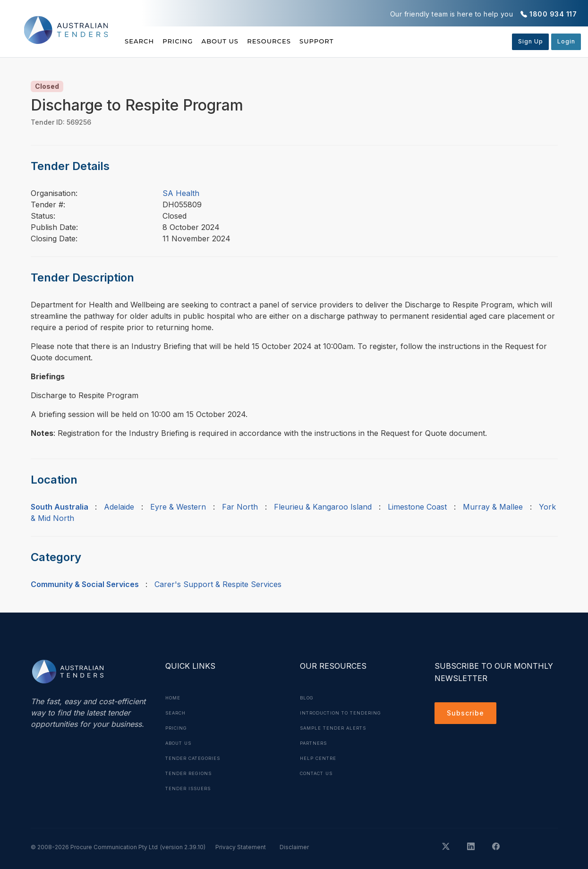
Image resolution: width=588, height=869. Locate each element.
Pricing (189, 41)
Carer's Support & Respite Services (218, 584)
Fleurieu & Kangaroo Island (323, 507)
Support (361, 41)
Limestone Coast (417, 507)
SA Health (181, 193)
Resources (302, 41)
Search (140, 41)
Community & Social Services (85, 584)
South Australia (60, 507)
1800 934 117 (553, 14)
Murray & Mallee (493, 507)
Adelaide (119, 507)
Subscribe (468, 715)
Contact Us (319, 773)
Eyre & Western (178, 507)
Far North (240, 507)
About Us (242, 41)
